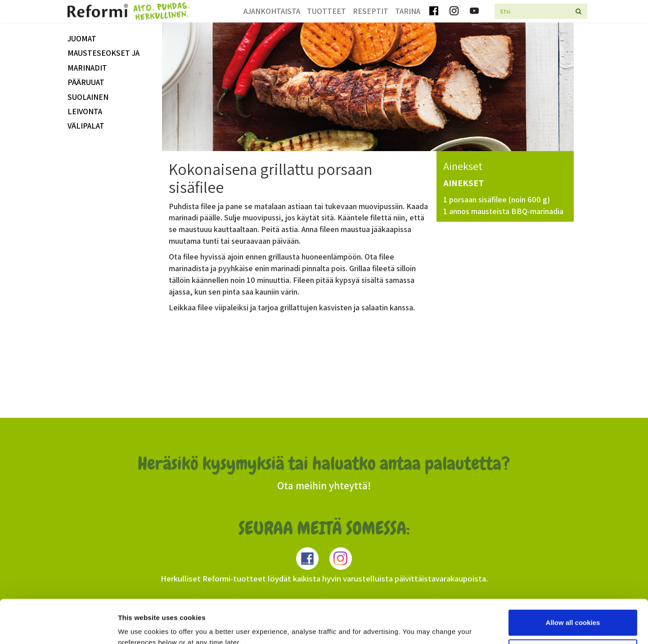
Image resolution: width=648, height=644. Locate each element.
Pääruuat (86, 82)
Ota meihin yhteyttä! (324, 486)
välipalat (86, 126)
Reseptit (371, 11)
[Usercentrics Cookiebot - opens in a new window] (58, 626)
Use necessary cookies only (573, 611)
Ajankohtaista (272, 11)
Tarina (408, 11)
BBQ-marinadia (537, 211)
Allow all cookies (573, 582)
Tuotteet (326, 11)
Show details (139, 626)
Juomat (82, 38)
